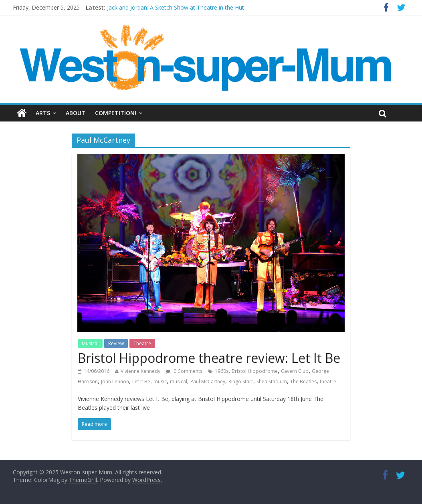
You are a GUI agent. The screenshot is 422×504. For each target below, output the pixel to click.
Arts (43, 113)
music (160, 382)
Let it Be (141, 382)
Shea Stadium (272, 382)
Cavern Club (295, 371)
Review (116, 343)
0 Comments (184, 371)
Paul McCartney (208, 382)
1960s (222, 371)
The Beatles (303, 382)
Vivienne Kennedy (140, 371)
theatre (328, 382)
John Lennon (115, 382)
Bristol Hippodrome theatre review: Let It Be (209, 358)
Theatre (142, 343)
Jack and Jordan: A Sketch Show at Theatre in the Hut (176, 7)
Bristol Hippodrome (255, 371)
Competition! (116, 113)
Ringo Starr (241, 382)
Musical (90, 343)
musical (179, 382)
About (76, 113)
